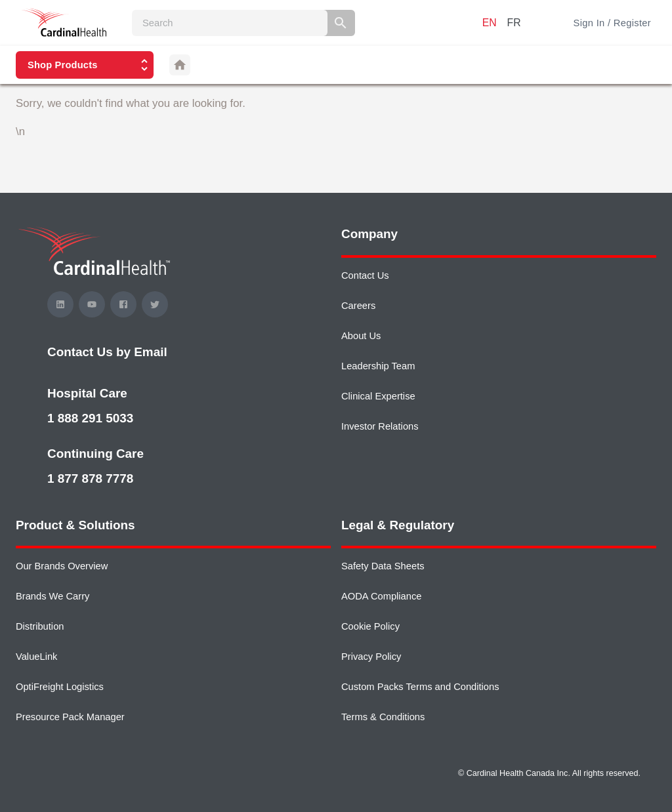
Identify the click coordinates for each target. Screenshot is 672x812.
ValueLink (36, 657)
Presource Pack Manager (70, 717)
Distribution (40, 626)
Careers (358, 306)
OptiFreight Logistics (60, 687)
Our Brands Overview (62, 566)
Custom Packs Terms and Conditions (420, 687)
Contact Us (365, 275)
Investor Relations (380, 426)
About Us (361, 336)
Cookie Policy (370, 626)
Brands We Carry (52, 596)
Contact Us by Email (107, 352)
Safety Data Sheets (383, 566)
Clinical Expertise (378, 396)
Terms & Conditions (383, 717)
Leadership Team (378, 366)
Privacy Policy (371, 657)
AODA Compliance (381, 596)
